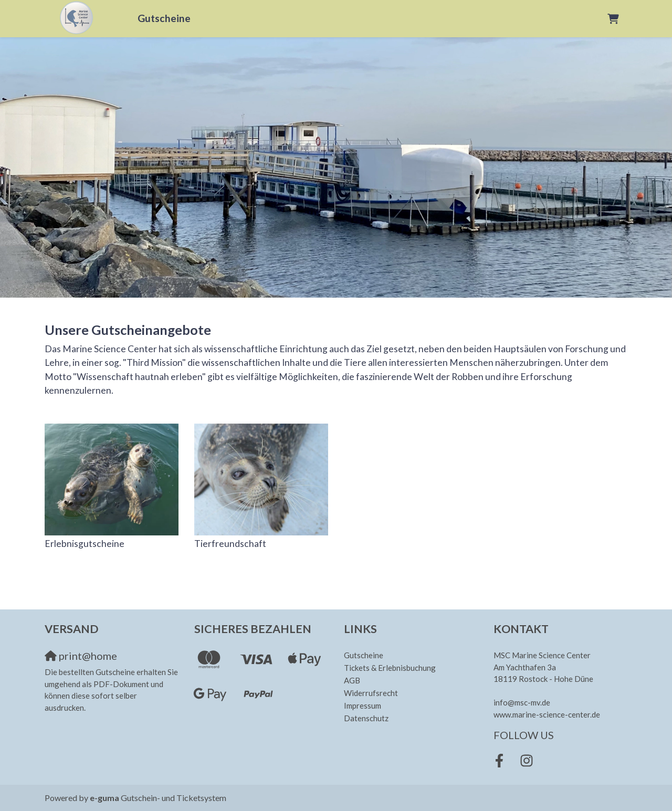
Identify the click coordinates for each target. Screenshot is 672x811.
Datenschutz (366, 718)
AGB (352, 680)
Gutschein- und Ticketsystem (158, 798)
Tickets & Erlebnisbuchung (390, 668)
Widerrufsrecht (371, 693)
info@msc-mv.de (522, 702)
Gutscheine (164, 18)
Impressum (363, 705)
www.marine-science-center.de (547, 714)
